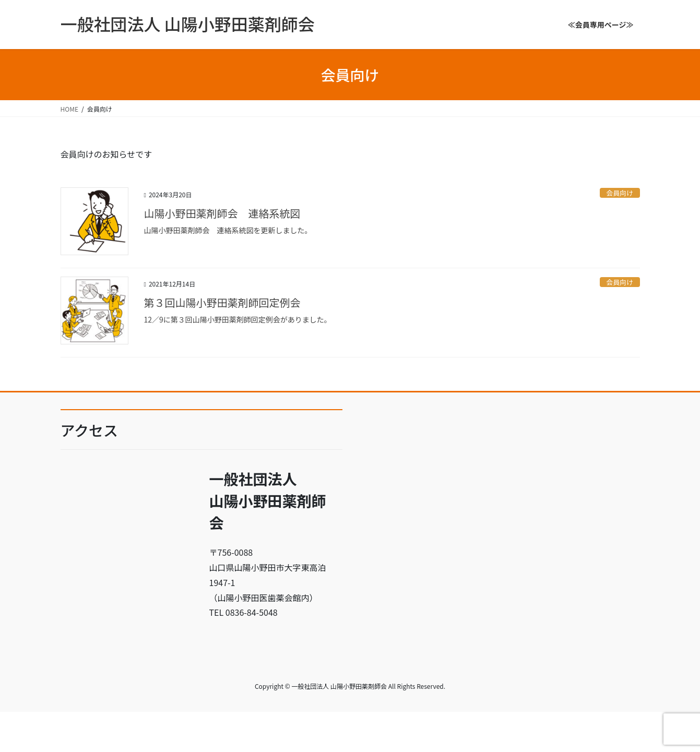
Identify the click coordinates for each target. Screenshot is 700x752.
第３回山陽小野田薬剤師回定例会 (222, 302)
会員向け (620, 193)
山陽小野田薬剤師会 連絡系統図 (222, 213)
